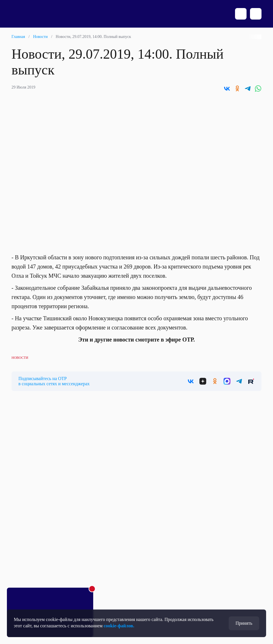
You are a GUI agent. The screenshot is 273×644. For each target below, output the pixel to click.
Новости (40, 37)
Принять (244, 623)
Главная (18, 37)
